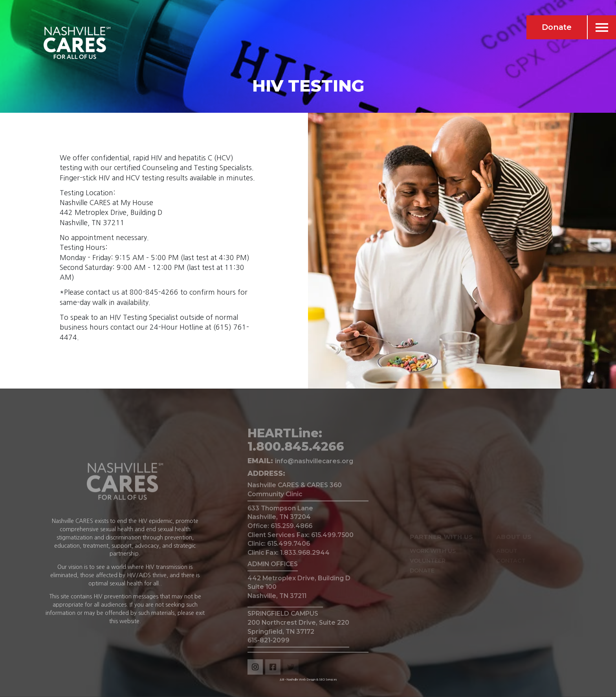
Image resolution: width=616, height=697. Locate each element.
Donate (557, 27)
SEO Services (328, 679)
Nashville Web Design (301, 679)
